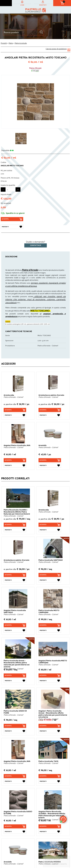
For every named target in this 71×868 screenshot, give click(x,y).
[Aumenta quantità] (18, 189)
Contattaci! (36, 245)
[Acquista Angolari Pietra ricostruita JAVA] (15, 460)
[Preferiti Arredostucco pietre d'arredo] (50, 415)
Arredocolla (9, 395)
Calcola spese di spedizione (56, 49)
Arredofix (42, 445)
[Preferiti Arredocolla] (15, 415)
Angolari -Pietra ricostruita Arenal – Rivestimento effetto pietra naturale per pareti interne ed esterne (53, 714)
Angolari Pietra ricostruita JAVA (17, 445)
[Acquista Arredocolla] (15, 410)
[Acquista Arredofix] (50, 460)
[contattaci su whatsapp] (63, 819)
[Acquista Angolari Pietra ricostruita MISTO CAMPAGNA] (50, 675)
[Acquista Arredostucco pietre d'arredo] (50, 410)
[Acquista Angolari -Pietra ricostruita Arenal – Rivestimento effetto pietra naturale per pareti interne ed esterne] (50, 726)
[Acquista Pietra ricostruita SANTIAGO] (50, 575)
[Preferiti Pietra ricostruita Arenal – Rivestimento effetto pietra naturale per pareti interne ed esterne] (15, 681)
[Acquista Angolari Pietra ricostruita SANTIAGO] (15, 625)
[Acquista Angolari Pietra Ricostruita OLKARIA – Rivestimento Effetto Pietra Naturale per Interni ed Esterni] (50, 826)
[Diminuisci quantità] (3, 189)
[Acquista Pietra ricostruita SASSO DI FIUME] (15, 726)
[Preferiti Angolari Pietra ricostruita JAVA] (15, 465)
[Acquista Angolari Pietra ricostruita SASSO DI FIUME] (15, 826)
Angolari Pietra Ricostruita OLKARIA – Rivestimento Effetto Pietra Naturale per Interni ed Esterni (52, 815)
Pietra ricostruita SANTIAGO (51, 560)
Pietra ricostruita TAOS (48, 761)
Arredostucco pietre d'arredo (51, 395)
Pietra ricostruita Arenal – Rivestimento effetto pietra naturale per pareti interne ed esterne (17, 664)
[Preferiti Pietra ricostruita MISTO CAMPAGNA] (50, 630)
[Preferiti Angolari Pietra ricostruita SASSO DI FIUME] (15, 832)
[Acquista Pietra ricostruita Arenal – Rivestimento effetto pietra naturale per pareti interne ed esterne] (15, 675)
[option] (21, 139)
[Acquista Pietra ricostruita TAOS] (50, 776)
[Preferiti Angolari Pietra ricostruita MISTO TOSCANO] (12, 227)
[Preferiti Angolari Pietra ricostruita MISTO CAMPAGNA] (50, 681)
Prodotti (4, 43)
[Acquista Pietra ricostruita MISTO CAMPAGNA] (50, 625)
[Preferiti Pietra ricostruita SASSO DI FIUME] (15, 731)
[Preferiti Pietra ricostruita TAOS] (50, 781)
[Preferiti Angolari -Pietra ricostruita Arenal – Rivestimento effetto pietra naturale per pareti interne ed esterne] (50, 731)
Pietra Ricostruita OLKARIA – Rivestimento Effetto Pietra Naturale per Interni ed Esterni (17, 512)
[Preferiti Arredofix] (50, 465)
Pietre (11, 43)
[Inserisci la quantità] (11, 190)
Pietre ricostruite (21, 43)
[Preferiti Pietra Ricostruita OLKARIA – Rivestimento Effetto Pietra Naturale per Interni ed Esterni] (15, 530)
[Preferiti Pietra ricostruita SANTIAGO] (50, 580)
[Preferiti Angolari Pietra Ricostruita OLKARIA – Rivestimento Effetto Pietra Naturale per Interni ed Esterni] (50, 832)
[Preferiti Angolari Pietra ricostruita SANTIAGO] (15, 630)
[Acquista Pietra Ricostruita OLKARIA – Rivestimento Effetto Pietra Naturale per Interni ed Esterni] (15, 525)
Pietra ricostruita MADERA (50, 862)
